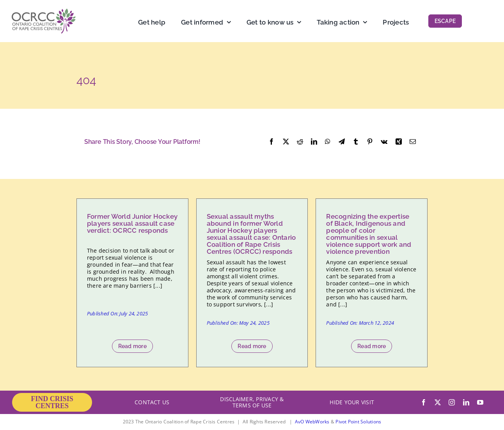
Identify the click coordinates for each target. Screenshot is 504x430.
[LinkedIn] (314, 142)
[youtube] (480, 402)
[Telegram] (342, 142)
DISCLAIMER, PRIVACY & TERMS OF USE (252, 402)
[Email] (413, 142)
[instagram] (452, 402)
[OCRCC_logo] (44, 12)
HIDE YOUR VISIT (352, 402)
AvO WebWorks (312, 422)
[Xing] (399, 142)
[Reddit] (300, 142)
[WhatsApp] (328, 142)
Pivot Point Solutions (358, 422)
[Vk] (384, 142)
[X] (286, 142)
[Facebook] (272, 142)
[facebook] (424, 402)
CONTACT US (152, 402)
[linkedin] (466, 402)
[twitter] (438, 402)
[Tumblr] (356, 142)
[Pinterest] (370, 142)
